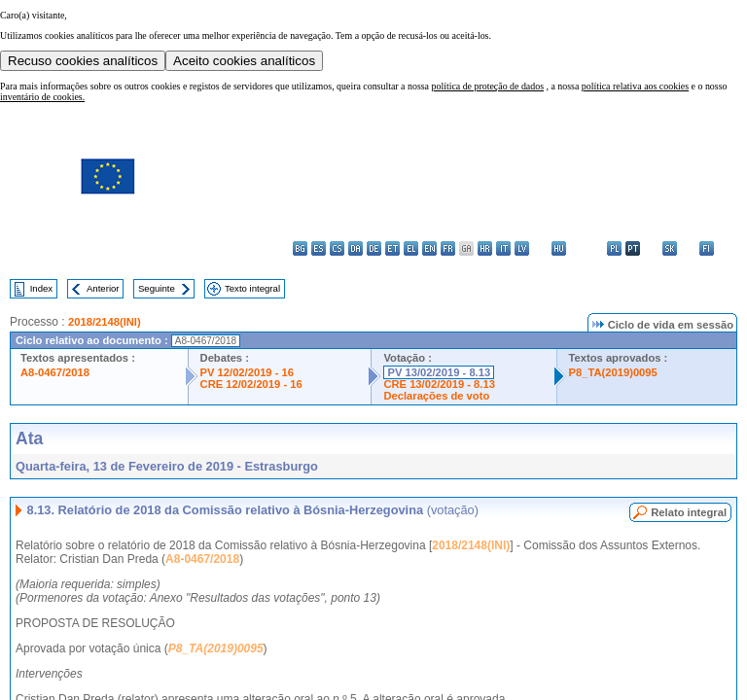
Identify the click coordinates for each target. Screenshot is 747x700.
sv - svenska (725, 248)
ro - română (651, 248)
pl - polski (614, 248)
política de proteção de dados (487, 86)
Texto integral (252, 288)
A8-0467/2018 (55, 372)
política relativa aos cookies (635, 86)
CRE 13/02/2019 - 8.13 (439, 384)
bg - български (300, 248)
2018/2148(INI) (105, 322)
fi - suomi (707, 248)
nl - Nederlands (596, 248)
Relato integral (689, 512)
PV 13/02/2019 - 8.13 (439, 372)
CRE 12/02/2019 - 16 (251, 384)
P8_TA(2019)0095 (613, 372)
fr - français (448, 248)
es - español (319, 248)
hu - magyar (559, 248)
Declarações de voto (436, 396)
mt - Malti (577, 248)
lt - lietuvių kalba (540, 248)
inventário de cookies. (42, 97)
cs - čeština (337, 248)
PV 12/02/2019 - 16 (247, 372)
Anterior (103, 288)
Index (41, 288)
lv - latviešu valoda (522, 248)
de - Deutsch (374, 248)
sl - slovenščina (688, 248)
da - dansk (356, 248)
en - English (429, 248)
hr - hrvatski (485, 248)
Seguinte (157, 288)
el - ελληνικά (411, 248)
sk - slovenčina (670, 248)
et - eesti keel (392, 248)
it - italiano (503, 248)
